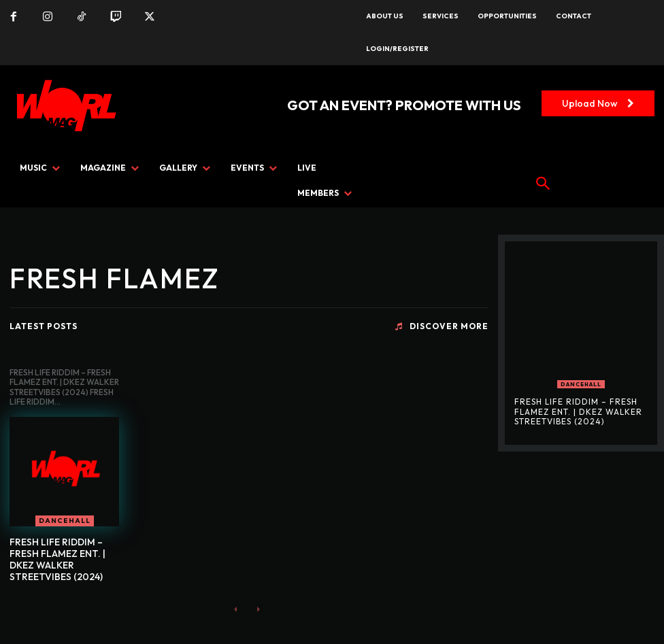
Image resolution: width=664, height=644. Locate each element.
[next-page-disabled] (258, 608)
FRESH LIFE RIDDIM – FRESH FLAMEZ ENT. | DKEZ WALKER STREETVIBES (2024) (57, 559)
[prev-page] (236, 608)
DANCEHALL (65, 521)
